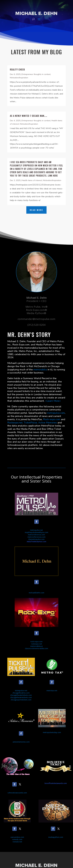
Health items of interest (32, 180)
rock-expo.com (36, 642)
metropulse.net (36, 530)
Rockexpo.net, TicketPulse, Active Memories (32, 423)
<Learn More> (53, 401)
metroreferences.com (36, 537)
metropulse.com (56, 413)
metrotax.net (52, 691)
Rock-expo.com (52, 419)
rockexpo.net (36, 644)
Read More (36, 210)
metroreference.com (36, 535)
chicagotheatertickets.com (21, 695)
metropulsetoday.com (52, 732)
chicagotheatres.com (21, 693)
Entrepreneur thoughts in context (36, 74)
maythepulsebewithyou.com (36, 532)
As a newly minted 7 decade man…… (29, 116)
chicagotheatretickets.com (21, 697)
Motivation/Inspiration (19, 78)
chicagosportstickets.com (21, 700)
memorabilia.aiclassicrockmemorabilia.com (36, 647)
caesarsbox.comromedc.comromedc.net (17, 839)
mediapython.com (56, 837)
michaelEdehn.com (36, 593)
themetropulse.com (36, 539)
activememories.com (21, 742)
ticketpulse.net (21, 691)
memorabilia (40, 370)
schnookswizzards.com (17, 793)
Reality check (17, 70)
